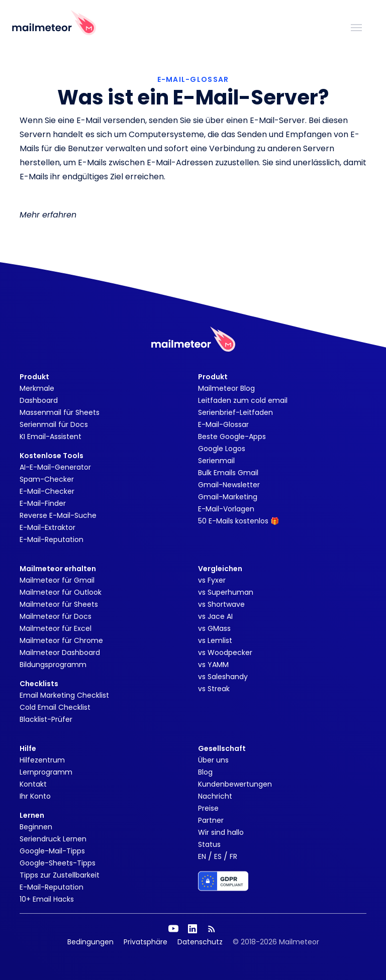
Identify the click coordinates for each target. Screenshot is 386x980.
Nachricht (215, 796)
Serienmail (216, 461)
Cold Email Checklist (55, 707)
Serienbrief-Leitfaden (235, 412)
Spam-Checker (47, 479)
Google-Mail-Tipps (52, 851)
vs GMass (214, 628)
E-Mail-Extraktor (47, 527)
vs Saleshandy (223, 677)
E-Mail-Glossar (223, 424)
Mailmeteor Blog (226, 388)
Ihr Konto (35, 796)
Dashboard (39, 400)
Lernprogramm (46, 772)
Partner (211, 820)
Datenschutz (200, 942)
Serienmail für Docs (54, 424)
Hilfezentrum (42, 760)
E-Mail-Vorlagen (226, 509)
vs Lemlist (215, 640)
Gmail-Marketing (228, 497)
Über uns (213, 760)
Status (209, 844)
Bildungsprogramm (53, 665)
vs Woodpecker (225, 652)
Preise (208, 808)
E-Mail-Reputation (52, 539)
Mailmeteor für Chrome (61, 640)
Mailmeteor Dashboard (60, 652)
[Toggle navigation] (356, 27)
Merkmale (37, 388)
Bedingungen (90, 942)
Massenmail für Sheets (60, 412)
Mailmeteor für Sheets (59, 604)
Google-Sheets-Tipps (58, 863)
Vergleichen (220, 569)
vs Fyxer (212, 580)
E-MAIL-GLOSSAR (193, 79)
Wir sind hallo (221, 832)
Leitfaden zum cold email (243, 400)
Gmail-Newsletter (229, 485)
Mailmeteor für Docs (56, 616)
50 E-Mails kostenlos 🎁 (238, 521)
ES (218, 856)
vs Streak (214, 689)
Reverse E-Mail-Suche (58, 515)
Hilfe (28, 748)
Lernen (32, 815)
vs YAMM (213, 665)
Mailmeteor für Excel (56, 628)
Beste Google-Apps (232, 437)
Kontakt (33, 784)
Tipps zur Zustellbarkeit (60, 875)
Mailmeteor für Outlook (61, 592)
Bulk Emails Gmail (228, 473)
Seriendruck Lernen (53, 839)
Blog (205, 772)
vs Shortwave (221, 604)
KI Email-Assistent (51, 437)
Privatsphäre (146, 942)
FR (233, 856)
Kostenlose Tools (52, 456)
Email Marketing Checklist (64, 695)
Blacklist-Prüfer (46, 719)
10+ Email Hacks (47, 899)
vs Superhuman (226, 592)
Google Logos (222, 449)
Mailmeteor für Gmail (57, 580)
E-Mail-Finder (43, 503)
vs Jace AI (215, 616)
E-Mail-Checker (47, 491)
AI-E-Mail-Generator (55, 467)
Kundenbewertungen (235, 784)
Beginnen (36, 827)
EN (202, 856)
